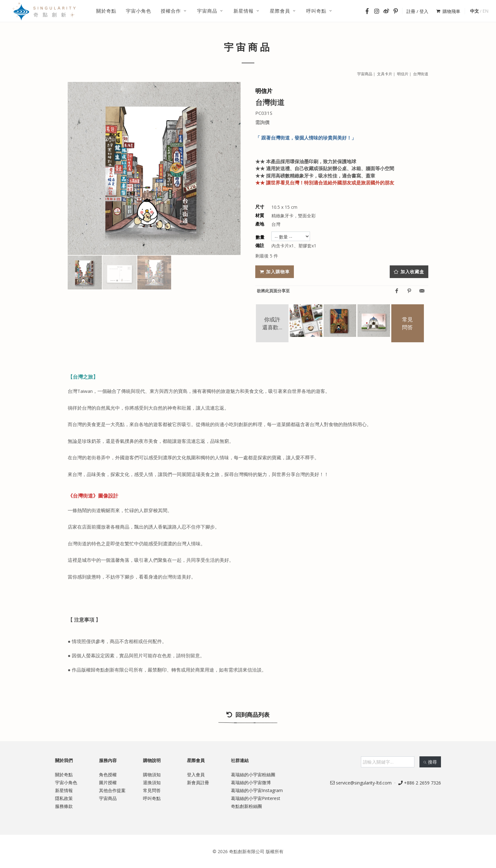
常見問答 (152, 790)
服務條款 (64, 806)
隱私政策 (64, 798)
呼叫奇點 (152, 798)
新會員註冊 (198, 782)
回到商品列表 (248, 717)
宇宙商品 (108, 798)
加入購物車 (275, 272)
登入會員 (196, 775)
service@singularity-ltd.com (361, 783)
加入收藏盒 (409, 272)
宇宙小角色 (66, 782)
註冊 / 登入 (417, 11)
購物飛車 (448, 11)
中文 (474, 11)
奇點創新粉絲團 (246, 806)
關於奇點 (64, 775)
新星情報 (64, 790)
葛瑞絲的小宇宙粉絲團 (253, 775)
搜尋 (430, 762)
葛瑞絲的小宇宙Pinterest (256, 798)
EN (485, 11)
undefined (291, 236)
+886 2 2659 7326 (420, 783)
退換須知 (152, 782)
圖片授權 (108, 782)
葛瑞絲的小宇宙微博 (251, 782)
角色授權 (108, 775)
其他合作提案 (112, 790)
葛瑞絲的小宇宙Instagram (257, 790)
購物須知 (152, 775)
